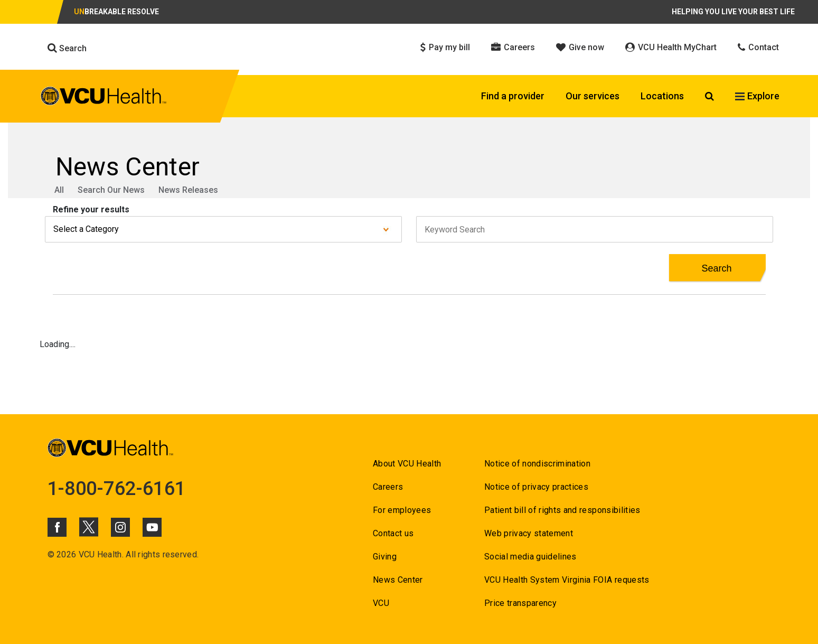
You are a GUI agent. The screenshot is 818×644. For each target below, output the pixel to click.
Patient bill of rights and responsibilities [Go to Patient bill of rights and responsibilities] (562, 510)
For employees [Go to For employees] (402, 510)
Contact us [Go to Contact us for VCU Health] (393, 533)
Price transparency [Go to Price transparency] (520, 603)
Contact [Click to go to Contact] (758, 47)
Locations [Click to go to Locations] (662, 96)
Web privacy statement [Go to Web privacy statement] (529, 533)
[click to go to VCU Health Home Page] (104, 98)
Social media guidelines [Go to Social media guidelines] (530, 557)
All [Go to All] (59, 190)
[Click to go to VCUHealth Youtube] (152, 527)
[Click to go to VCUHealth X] (89, 527)
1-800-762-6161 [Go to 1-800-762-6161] (117, 489)
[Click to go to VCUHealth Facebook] (57, 527)
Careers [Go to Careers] (388, 487)
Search (67, 48)
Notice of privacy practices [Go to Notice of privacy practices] (536, 487)
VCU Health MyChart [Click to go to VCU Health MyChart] (671, 47)
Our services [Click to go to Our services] (593, 96)
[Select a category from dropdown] (223, 229)
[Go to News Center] (409, 167)
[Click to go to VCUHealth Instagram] (120, 527)
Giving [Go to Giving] (385, 557)
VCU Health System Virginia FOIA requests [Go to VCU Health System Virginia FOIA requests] (567, 580)
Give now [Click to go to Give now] (580, 47)
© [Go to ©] (51, 554)
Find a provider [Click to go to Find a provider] (513, 96)
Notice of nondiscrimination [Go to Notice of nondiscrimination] (537, 464)
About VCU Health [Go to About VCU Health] (407, 464)
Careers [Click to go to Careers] (513, 47)
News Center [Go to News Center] (398, 580)
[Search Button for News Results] (717, 268)
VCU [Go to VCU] (381, 603)
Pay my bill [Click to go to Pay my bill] (445, 47)
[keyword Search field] (595, 229)
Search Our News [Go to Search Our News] (111, 190)
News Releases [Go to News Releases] (188, 190)
